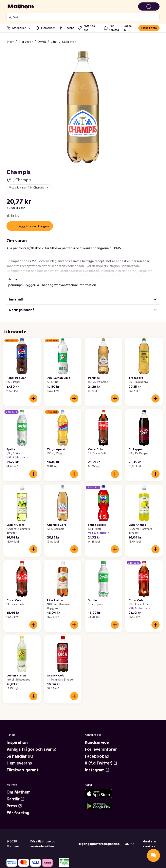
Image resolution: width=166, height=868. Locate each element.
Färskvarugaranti (23, 770)
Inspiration (17, 742)
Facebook (97, 756)
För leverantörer (101, 749)
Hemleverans (19, 763)
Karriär (15, 799)
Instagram (97, 770)
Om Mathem (19, 792)
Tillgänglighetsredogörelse (98, 844)
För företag (18, 813)
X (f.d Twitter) (101, 763)
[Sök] (10, 17)
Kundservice (97, 742)
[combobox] (85, 17)
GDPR (129, 844)
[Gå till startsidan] (21, 6)
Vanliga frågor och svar (32, 749)
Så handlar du (20, 756)
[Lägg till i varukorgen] (33, 398)
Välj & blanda (17, 457)
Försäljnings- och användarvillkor (44, 844)
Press (14, 806)
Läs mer (13, 279)
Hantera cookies (149, 844)
